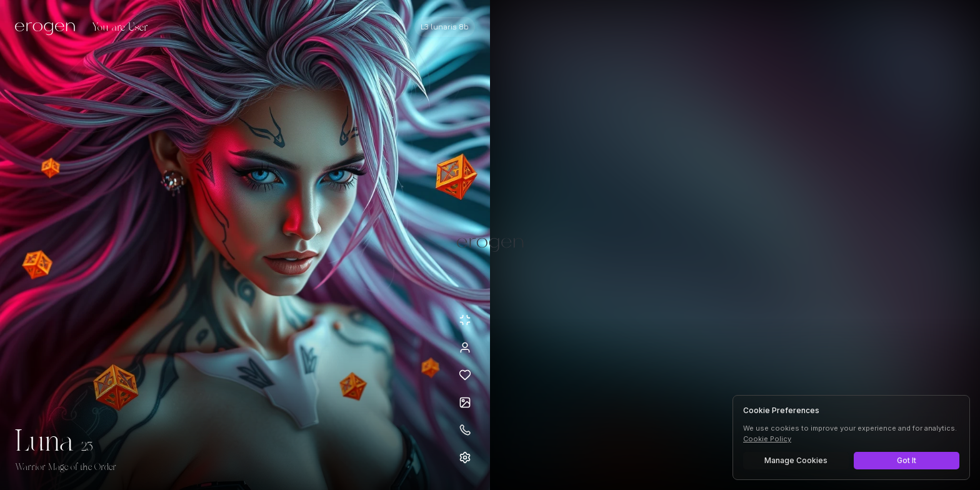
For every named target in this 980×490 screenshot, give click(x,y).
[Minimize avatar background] (465, 320)
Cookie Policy (767, 439)
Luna (44, 442)
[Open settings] (465, 457)
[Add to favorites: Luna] (465, 375)
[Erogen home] (48, 28)
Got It (907, 460)
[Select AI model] (445, 27)
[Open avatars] (465, 402)
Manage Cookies (796, 460)
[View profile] (465, 347)
